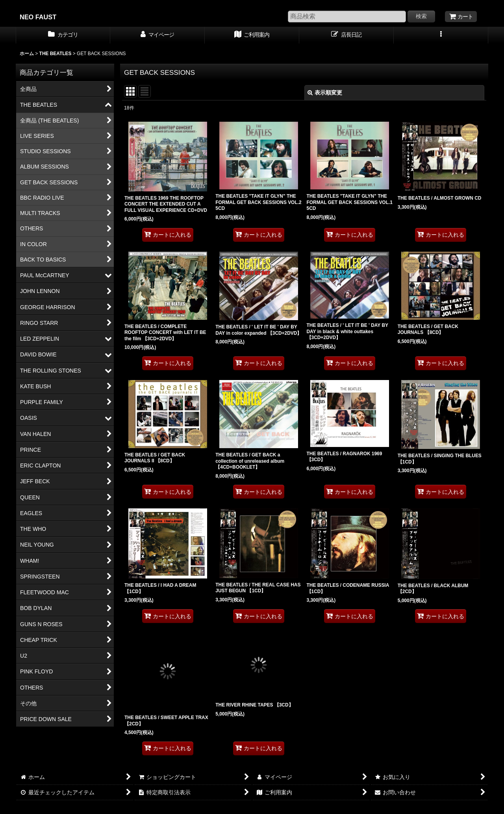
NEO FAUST (38, 17)
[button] (441, 35)
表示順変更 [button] (325, 93)
